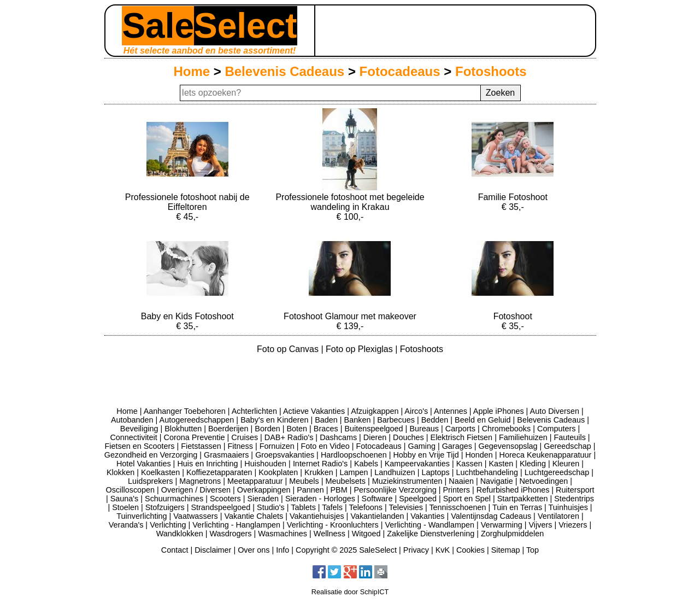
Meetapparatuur (255, 481)
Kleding (533, 464)
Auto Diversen (555, 411)
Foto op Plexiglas (360, 349)
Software (377, 499)
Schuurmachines (174, 499)
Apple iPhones (499, 411)
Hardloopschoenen (354, 455)
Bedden (435, 420)
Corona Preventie (195, 437)
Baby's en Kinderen (274, 420)
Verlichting (168, 525)
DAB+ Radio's (289, 437)
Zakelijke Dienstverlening (431, 534)
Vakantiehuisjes (317, 516)
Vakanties (427, 516)
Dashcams (338, 437)
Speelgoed (418, 499)
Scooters (225, 499)
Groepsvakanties (285, 455)
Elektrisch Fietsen (462, 437)
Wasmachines (283, 534)
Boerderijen (228, 429)
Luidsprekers (150, 481)
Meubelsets (345, 481)
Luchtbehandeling (487, 472)
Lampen (354, 472)
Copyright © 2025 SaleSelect (346, 550)
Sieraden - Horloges (320, 499)
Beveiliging (139, 429)
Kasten (501, 464)
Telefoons (366, 507)
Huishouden (265, 464)
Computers (556, 429)
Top (533, 550)
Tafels (332, 507)
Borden (267, 429)
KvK (443, 550)
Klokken (120, 472)
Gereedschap (567, 446)
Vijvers (541, 525)
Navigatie (497, 481)
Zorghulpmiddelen (512, 534)
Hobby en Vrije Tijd (426, 455)
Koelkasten (160, 472)
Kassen (469, 464)
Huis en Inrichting (207, 464)
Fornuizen (277, 446)
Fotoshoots (491, 71)
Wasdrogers (230, 534)
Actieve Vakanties (314, 411)
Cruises (245, 437)
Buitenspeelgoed (373, 429)
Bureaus (424, 429)
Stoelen (125, 507)
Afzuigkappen (375, 411)
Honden (479, 455)
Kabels (366, 464)
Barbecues (396, 420)
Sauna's (125, 499)
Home (192, 71)
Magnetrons (200, 481)
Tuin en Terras (517, 507)
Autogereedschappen (197, 420)
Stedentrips (574, 499)
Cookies (470, 550)
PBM (339, 490)
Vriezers (573, 525)
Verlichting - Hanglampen (236, 525)
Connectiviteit (133, 437)
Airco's (416, 411)
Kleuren (566, 464)
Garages (457, 446)
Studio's (271, 507)
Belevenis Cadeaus (284, 71)
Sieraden (263, 499)
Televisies (406, 507)
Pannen (310, 490)
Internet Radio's (320, 464)
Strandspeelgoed (220, 507)
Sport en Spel (467, 499)
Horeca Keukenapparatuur (546, 455)
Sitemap (506, 550)
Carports (460, 429)
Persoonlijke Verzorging (395, 490)
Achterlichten (254, 411)
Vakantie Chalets (254, 516)
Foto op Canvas (289, 349)
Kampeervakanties (417, 464)
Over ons (254, 550)
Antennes (451, 411)
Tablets (303, 507)
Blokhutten (183, 429)
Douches (408, 437)
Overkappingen (264, 490)
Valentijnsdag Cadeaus (491, 516)
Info (283, 550)
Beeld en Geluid (483, 420)
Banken (358, 420)
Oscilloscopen (131, 490)
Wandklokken (180, 534)
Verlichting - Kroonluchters (333, 525)
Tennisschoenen (457, 507)
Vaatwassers (195, 516)
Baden (326, 420)
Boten (297, 429)
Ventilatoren (558, 516)
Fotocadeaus (400, 71)
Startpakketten (523, 499)
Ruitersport (575, 490)
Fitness (240, 446)
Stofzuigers (165, 507)
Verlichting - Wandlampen (430, 525)
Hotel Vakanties (144, 464)
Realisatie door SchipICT (350, 592)
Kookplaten (278, 472)
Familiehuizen (523, 437)
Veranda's (126, 525)
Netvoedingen (543, 481)
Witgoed (366, 534)
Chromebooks (507, 429)
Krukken (319, 472)
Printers (456, 490)
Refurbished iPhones (513, 490)
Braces (326, 429)
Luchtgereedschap (557, 472)
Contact (175, 550)
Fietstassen (201, 446)
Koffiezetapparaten (219, 472)
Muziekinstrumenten (407, 481)
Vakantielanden (377, 516)
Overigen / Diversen (196, 490)
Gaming (422, 446)
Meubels (304, 481)
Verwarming (502, 525)
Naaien (461, 481)
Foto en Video (325, 446)
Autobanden (132, 420)
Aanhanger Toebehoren (185, 411)
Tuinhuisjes (568, 507)
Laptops (435, 472)
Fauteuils (569, 437)
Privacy (416, 550)
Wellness (330, 534)
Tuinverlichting (142, 516)
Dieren (375, 437)
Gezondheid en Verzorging (151, 455)
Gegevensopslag (508, 446)
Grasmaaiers (226, 455)
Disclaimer (213, 550)
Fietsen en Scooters (139, 446)
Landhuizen (395, 472)
